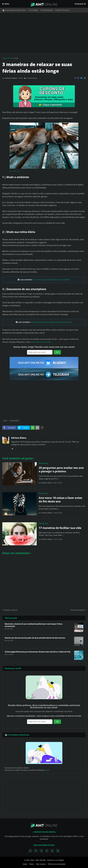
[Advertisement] (44, 33)
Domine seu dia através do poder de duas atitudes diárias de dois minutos (35, 638)
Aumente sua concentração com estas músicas (52, 322)
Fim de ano (43, 463)
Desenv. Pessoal (62, 10)
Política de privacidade (57, 864)
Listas (16, 58)
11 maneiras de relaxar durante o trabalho (52, 280)
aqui (47, 770)
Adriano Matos (19, 438)
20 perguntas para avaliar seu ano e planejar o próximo (61, 469)
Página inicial (7, 58)
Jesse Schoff (12, 171)
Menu (7, 4)
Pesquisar (79, 4)
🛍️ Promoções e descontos (14, 10)
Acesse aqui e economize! (41, 342)
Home (25, 864)
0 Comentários (32, 78)
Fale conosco (41, 864)
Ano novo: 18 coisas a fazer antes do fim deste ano (60, 500)
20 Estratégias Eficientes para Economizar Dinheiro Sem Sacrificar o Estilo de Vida (38, 652)
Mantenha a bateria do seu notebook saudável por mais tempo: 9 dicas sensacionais (34, 625)
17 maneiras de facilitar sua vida (60, 528)
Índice (32, 864)
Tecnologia (33, 10)
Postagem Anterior (11, 610)
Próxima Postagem (78, 610)
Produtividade (47, 10)
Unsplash (18, 171)
